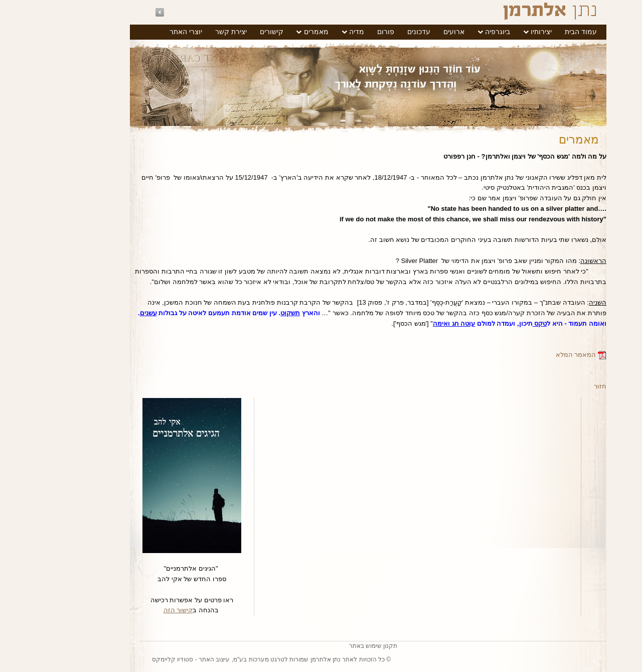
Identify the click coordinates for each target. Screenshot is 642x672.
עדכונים (372, 32)
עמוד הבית (534, 32)
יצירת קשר (184, 32)
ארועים (407, 32)
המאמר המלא (534, 355)
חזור (553, 386)
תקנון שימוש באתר (326, 646)
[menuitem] (534, 32)
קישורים (224, 32)
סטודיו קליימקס (125, 659)
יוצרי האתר (139, 32)
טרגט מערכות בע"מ (212, 659)
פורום (339, 32)
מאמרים (269, 32)
